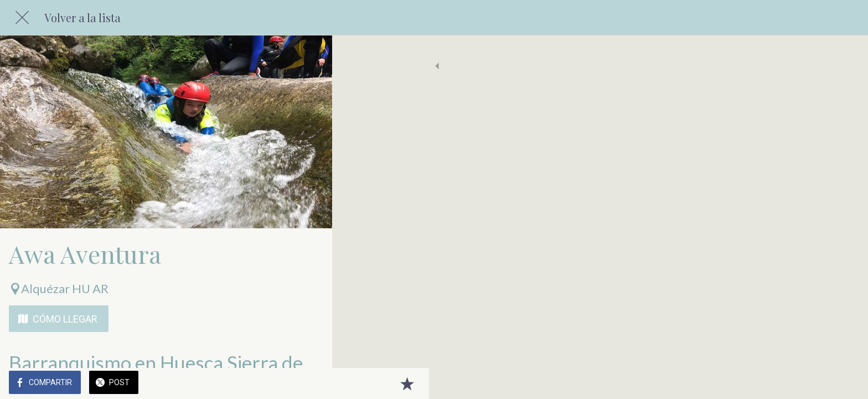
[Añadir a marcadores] (310, 383)
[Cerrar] (22, 18)
